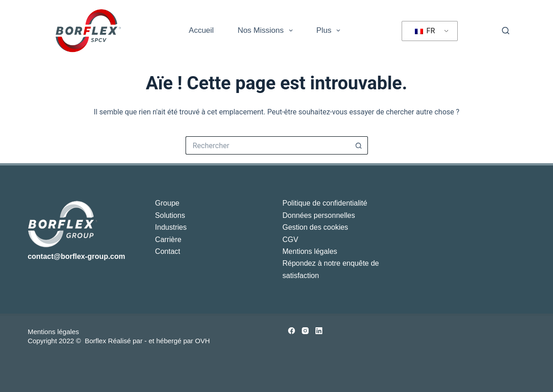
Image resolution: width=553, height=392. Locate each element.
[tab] (147, 350)
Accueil (201, 30)
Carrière (168, 240)
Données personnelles (319, 215)
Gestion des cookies (315, 227)
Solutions (170, 215)
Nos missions (267, 31)
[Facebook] (292, 331)
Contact (168, 251)
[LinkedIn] (319, 331)
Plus (330, 31)
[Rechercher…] (268, 145)
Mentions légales (310, 251)
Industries (171, 227)
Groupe (167, 203)
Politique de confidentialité (325, 203)
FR (425, 31)
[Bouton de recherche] (359, 145)
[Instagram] (305, 331)
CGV (291, 240)
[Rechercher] (506, 31)
